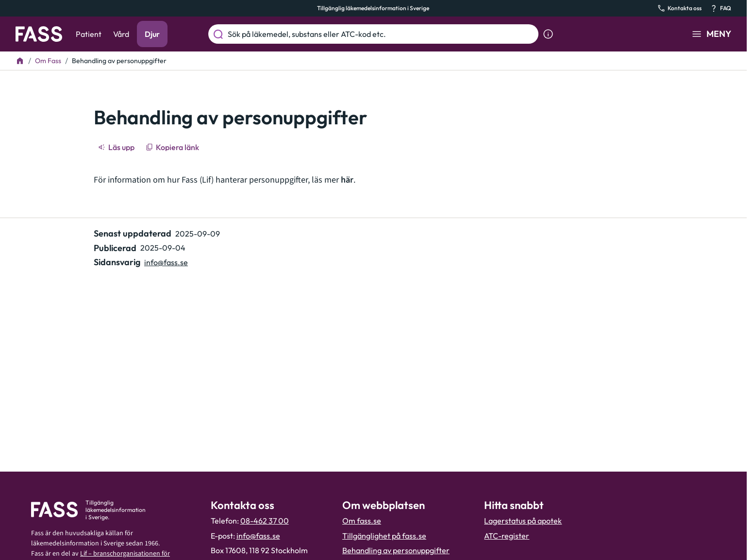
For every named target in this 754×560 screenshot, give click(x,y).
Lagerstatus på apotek (523, 521)
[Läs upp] (117, 147)
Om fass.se (362, 521)
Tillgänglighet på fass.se (384, 536)
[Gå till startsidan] (39, 34)
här (347, 180)
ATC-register (507, 536)
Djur (152, 34)
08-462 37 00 (265, 521)
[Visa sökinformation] (548, 34)
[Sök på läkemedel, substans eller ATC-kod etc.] (381, 34)
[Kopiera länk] (173, 147)
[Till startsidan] (20, 61)
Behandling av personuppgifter (396, 550)
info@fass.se (258, 536)
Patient (89, 34)
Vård (121, 34)
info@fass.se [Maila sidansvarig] (166, 262)
